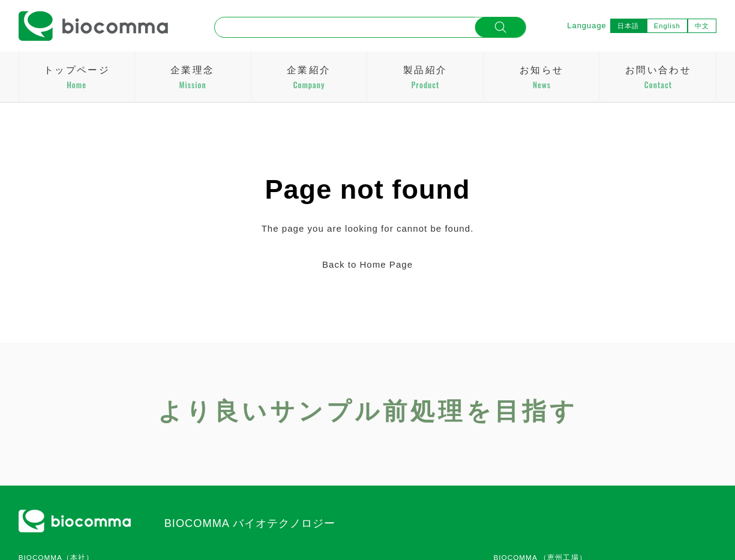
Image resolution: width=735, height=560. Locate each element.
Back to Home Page (367, 264)
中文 (702, 26)
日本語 (628, 26)
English (667, 26)
